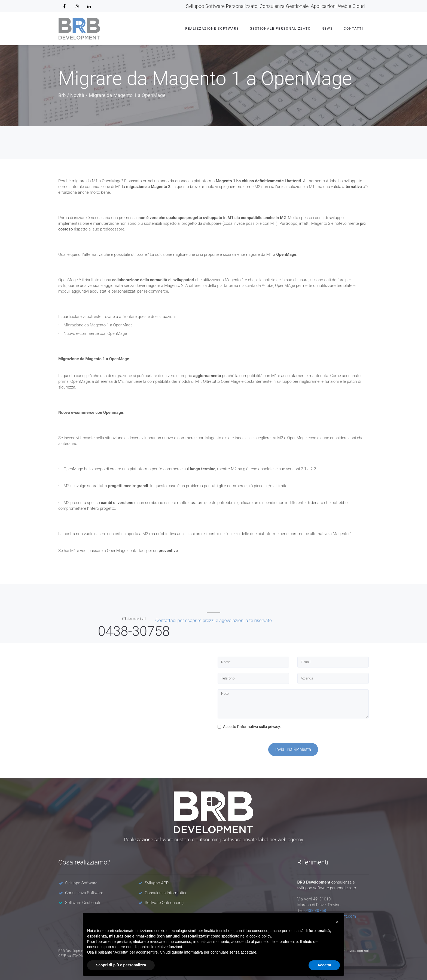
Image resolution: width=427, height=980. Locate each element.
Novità (77, 95)
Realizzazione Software (212, 29)
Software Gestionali (83, 903)
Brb (62, 95)
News (327, 29)
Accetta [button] (324, 965)
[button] (337, 922)
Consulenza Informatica (166, 893)
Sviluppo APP (157, 883)
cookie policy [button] (260, 936)
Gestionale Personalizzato (280, 29)
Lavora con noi (357, 951)
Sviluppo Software (81, 883)
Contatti (353, 29)
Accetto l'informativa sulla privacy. (249, 727)
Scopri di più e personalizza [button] (121, 965)
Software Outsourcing (164, 903)
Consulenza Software (84, 893)
